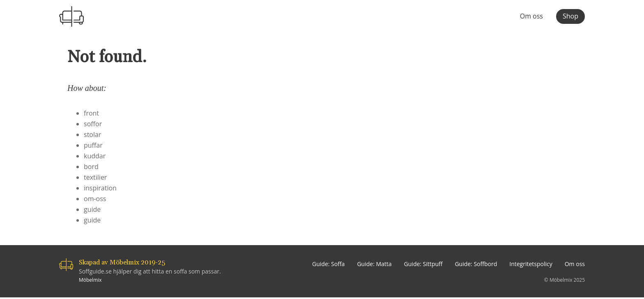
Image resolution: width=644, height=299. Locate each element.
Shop (570, 16)
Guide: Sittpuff (423, 264)
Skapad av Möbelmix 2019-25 (122, 262)
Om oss (531, 16)
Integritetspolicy (531, 264)
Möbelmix (90, 280)
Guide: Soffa (328, 264)
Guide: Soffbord (476, 264)
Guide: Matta (374, 264)
